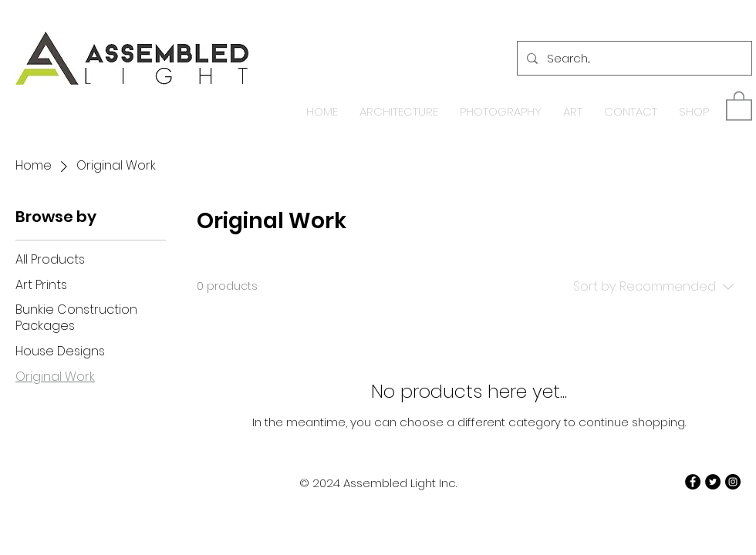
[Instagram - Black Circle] (733, 482)
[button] (739, 105)
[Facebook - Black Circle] (693, 482)
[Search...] (633, 58)
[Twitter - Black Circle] (713, 482)
